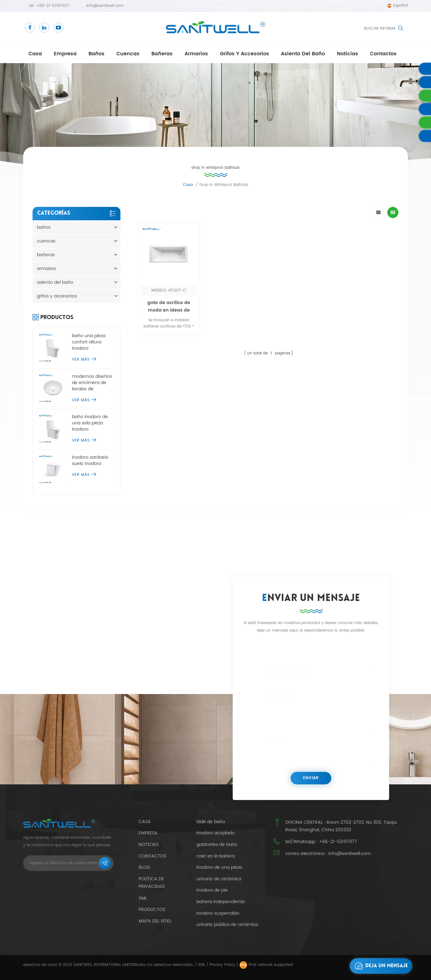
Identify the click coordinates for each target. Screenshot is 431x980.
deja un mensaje (380, 966)
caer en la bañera (216, 856)
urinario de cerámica (219, 879)
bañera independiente (221, 902)
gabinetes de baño (217, 845)
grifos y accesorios (244, 54)
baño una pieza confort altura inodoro (89, 342)
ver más (84, 360)
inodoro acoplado (215, 833)
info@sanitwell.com (105, 6)
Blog (144, 867)
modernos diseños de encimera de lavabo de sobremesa (92, 383)
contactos (383, 54)
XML (202, 965)
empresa (65, 54)
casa (35, 54)
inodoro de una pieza (219, 867)
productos (152, 910)
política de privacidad (152, 883)
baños (96, 54)
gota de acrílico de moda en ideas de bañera (169, 310)
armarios (196, 54)
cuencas (128, 54)
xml (143, 898)
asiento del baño (303, 54)
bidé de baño (211, 822)
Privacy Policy (222, 965)
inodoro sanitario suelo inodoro (90, 461)
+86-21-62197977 (53, 6)
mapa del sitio (155, 921)
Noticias (347, 54)
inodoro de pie (212, 890)
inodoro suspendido (218, 913)
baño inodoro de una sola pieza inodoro (90, 423)
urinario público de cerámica (227, 925)
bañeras (162, 54)
